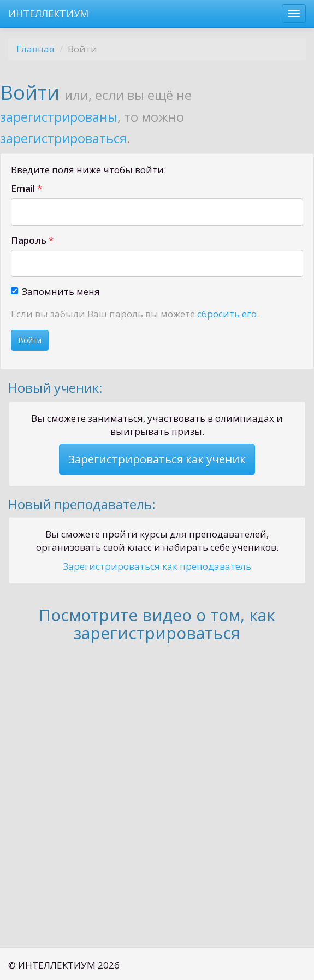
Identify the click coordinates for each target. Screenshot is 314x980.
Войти (30, 340)
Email (23, 188)
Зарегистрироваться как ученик (157, 459)
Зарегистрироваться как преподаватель (157, 566)
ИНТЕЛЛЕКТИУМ (48, 14)
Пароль (29, 240)
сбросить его (227, 314)
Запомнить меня (55, 291)
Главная (35, 49)
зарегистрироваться (63, 138)
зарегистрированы (59, 117)
